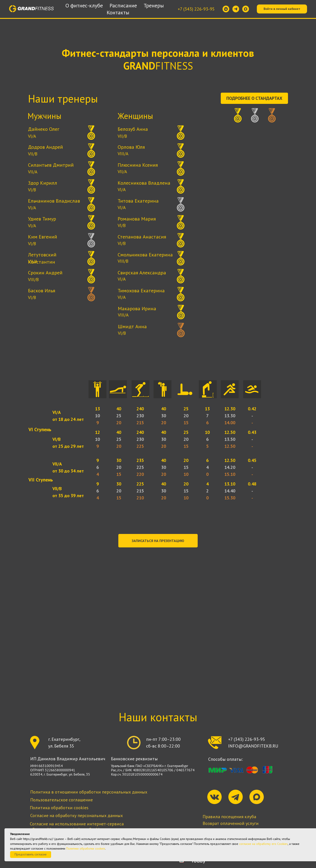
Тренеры (154, 5)
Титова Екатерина (138, 201)
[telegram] (236, 9)
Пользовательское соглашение (62, 800)
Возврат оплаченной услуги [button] (231, 823)
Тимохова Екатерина (141, 291)
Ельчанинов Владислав (54, 201)
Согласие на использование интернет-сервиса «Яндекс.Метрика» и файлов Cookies (77, 827)
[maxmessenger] (246, 9)
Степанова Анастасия (142, 237)
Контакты (118, 12)
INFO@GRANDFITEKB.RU (253, 746)
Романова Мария (137, 219)
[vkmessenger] (226, 9)
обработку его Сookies (272, 844)
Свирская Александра (142, 273)
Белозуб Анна (133, 129)
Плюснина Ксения (138, 165)
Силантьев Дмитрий (51, 165)
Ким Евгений (43, 237)
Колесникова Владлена (144, 183)
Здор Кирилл (43, 183)
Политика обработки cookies (59, 808)
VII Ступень (41, 480)
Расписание (123, 5)
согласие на (247, 844)
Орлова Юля (131, 147)
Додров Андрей (45, 147)
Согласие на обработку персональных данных (77, 816)
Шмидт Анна (132, 326)
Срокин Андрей (45, 273)
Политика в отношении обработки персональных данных (89, 792)
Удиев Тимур (42, 219)
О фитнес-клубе (84, 5)
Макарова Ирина (137, 308)
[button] (158, 541)
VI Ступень (40, 429)
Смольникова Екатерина (145, 255)
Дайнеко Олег (44, 129)
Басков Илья (42, 291)
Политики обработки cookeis (86, 848)
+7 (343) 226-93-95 (196, 9)
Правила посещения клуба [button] (229, 817)
